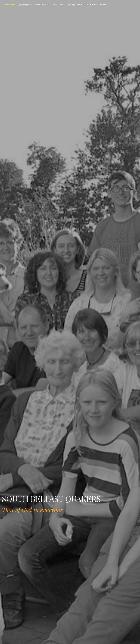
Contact (102, 5)
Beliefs (62, 5)
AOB (86, 5)
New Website (10, 5)
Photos (54, 5)
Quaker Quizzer (25, 5)
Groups (94, 5)
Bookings (71, 5)
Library (46, 5)
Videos (37, 5)
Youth (80, 5)
